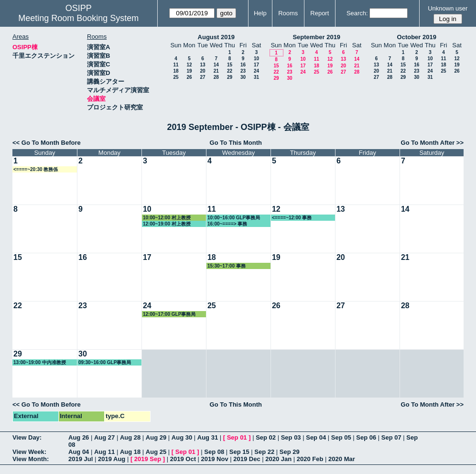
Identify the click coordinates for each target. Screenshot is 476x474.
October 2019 (417, 37)
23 (243, 71)
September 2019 (316, 37)
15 (230, 65)
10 (256, 59)
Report (319, 13)
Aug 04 (79, 452)
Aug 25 (156, 452)
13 (202, 65)
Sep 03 (291, 437)
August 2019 (216, 37)
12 (189, 65)
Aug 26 (79, 437)
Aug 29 (156, 437)
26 (189, 77)
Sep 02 (266, 437)
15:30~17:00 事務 (227, 266)
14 (216, 65)
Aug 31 (208, 437)
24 (256, 71)
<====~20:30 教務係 (36, 169)
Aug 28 (130, 437)
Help (260, 13)
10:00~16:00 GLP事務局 (234, 218)
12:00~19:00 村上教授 (167, 224)
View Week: (29, 452)
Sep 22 (264, 452)
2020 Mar (342, 459)
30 (243, 77)
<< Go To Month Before (47, 143)
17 (256, 65)
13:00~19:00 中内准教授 (40, 362)
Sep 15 (239, 452)
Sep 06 (366, 437)
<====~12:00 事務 (292, 218)
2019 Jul (81, 459)
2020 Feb (310, 459)
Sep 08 (214, 452)
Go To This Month (236, 143)
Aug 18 (130, 452)
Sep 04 (316, 437)
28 (216, 77)
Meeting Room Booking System (78, 18)
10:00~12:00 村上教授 (167, 218)
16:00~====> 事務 (227, 224)
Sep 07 (391, 437)
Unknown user (448, 8)
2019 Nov (215, 459)
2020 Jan (278, 459)
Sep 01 (237, 437)
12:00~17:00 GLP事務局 (169, 314)
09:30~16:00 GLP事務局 (105, 362)
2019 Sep (148, 459)
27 (202, 77)
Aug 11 (104, 452)
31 (256, 77)
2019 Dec (247, 459)
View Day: (27, 437)
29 (230, 77)
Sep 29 (290, 452)
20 (202, 71)
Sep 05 (341, 437)
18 (176, 71)
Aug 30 (182, 437)
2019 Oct (183, 459)
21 (216, 71)
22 (230, 71)
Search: (357, 13)
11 (176, 65)
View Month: (31, 459)
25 (176, 77)
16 (243, 65)
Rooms (288, 13)
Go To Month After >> (432, 143)
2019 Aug (112, 459)
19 (189, 71)
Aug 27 (104, 437)
